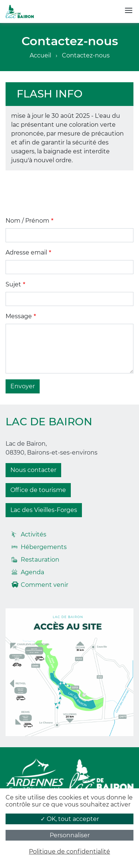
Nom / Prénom (27, 221)
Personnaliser (70, 835)
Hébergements (44, 547)
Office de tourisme (38, 490)
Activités (34, 534)
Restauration (40, 560)
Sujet (13, 284)
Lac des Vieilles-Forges (44, 510)
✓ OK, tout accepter (70, 819)
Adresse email (26, 252)
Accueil (40, 55)
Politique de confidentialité (69, 852)
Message (19, 316)
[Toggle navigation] (129, 10)
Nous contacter (33, 470)
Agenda (32, 572)
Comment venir (44, 585)
